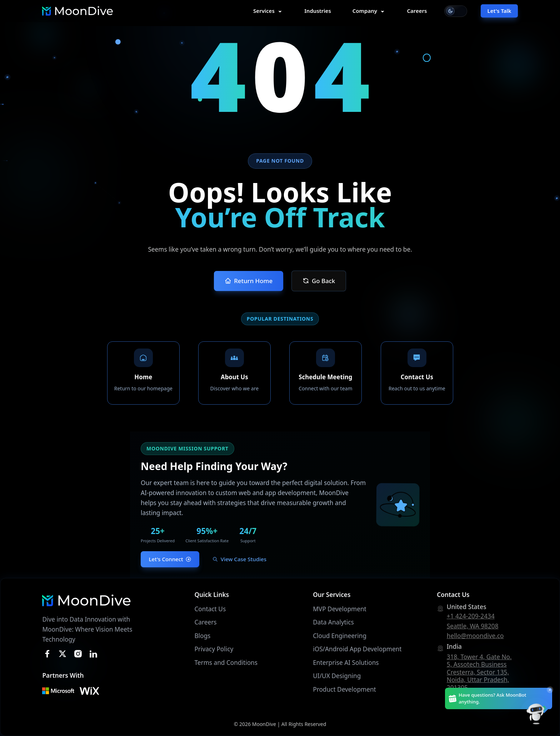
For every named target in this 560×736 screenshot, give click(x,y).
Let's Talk (499, 11)
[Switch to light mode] (456, 11)
